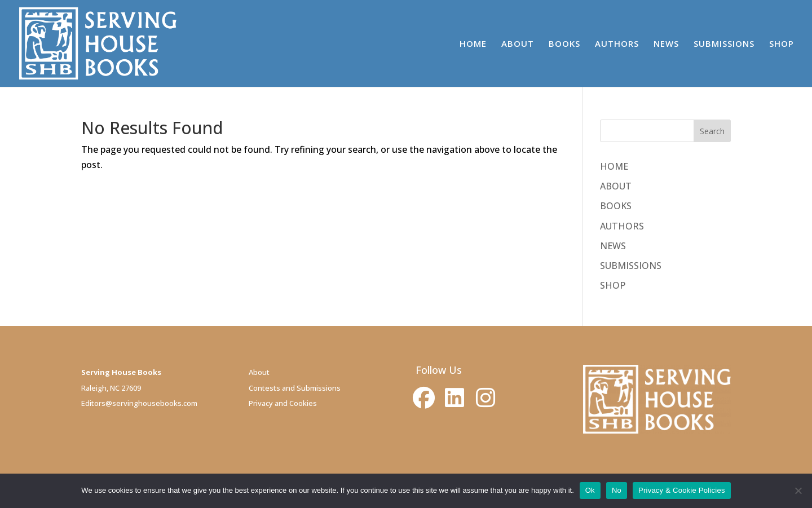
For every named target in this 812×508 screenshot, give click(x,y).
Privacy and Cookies (283, 403)
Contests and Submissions (295, 388)
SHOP (782, 44)
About (259, 372)
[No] (798, 491)
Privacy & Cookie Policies (682, 490)
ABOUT (518, 44)
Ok (590, 490)
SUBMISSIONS (724, 44)
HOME (473, 44)
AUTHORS (617, 44)
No (617, 490)
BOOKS (564, 44)
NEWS (666, 44)
